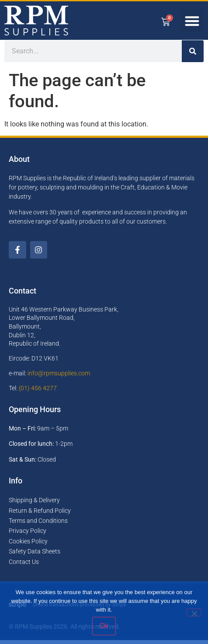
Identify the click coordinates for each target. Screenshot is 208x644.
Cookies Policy (28, 545)
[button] (192, 21)
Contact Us (24, 566)
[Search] (193, 55)
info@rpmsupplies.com (59, 377)
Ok (104, 626)
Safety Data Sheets (35, 555)
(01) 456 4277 (38, 392)
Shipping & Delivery (34, 504)
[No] (194, 612)
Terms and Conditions (38, 525)
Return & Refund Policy (40, 514)
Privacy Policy (28, 535)
